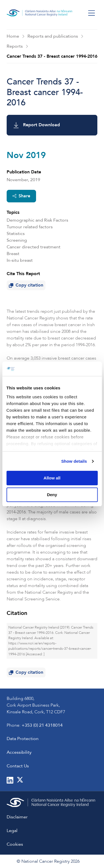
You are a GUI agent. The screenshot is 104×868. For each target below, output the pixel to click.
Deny (52, 495)
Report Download (37, 125)
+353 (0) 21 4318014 (42, 725)
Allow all (52, 478)
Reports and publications (53, 36)
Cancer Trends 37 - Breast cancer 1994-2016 (52, 56)
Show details (74, 461)
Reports (15, 46)
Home (13, 36)
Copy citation (27, 286)
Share (21, 196)
